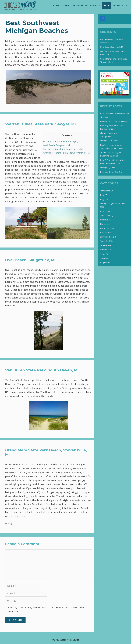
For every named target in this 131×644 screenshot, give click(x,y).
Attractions (80, 6)
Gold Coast (105, 215)
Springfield (105, 241)
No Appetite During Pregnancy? (114, 121)
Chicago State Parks (109, 141)
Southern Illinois (107, 237)
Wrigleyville (105, 262)
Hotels (103, 224)
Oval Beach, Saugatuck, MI (57, 145)
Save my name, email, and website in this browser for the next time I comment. (47, 610)
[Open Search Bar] (127, 6)
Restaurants (106, 232)
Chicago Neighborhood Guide (113, 203)
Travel (103, 258)
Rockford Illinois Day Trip (111, 172)
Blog (107, 6)
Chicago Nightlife (108, 168)
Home (56, 6)
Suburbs (104, 250)
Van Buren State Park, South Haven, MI (63, 149)
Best (102, 195)
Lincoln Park (105, 228)
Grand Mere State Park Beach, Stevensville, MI (67, 153)
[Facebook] (103, 19)
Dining (103, 211)
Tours (66, 6)
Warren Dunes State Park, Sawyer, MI (62, 141)
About (119, 6)
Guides (96, 6)
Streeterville (106, 245)
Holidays (104, 220)
